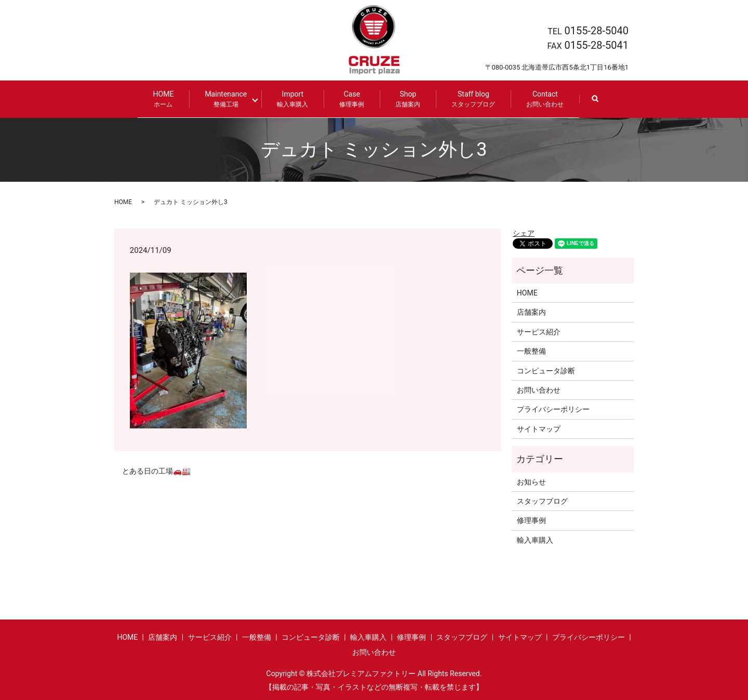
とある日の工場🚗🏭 (156, 470)
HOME (167, 99)
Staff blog (470, 99)
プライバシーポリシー (553, 409)
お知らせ (531, 481)
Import (289, 99)
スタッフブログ (542, 501)
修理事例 (531, 520)
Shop (404, 99)
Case (348, 99)
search (599, 104)
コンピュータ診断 (546, 370)
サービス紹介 (539, 331)
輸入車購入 (535, 539)
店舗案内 (531, 312)
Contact (541, 99)
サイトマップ (539, 428)
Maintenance (230, 99)
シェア (524, 232)
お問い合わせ (539, 389)
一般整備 (531, 351)
